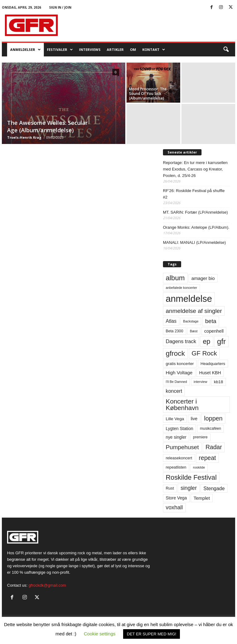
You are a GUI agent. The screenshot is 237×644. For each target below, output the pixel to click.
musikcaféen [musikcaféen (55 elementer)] (211, 429)
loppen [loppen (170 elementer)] (213, 418)
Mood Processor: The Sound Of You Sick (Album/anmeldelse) (148, 94)
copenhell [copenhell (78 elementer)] (214, 331)
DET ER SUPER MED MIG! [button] (152, 634)
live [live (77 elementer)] (194, 419)
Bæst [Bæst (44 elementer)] (194, 331)
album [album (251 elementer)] (175, 278)
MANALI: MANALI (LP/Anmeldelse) (194, 242)
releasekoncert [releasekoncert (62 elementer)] (179, 458)
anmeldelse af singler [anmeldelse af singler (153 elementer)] (194, 311)
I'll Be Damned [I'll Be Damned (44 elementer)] (176, 382)
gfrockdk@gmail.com (47, 585)
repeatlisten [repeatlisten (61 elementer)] (176, 467)
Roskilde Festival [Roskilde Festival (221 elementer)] (191, 477)
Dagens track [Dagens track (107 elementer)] (181, 341)
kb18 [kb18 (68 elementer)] (218, 382)
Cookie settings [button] (100, 634)
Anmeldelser (25, 50)
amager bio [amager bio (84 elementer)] (203, 278)
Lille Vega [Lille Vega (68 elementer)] (175, 419)
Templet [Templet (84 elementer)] (202, 498)
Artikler (115, 49)
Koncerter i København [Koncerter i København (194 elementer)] (182, 404)
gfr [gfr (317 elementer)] (221, 341)
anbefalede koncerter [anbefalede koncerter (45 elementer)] (181, 288)
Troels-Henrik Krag (24, 137)
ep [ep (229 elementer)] (206, 341)
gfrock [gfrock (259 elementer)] (175, 353)
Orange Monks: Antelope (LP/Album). (196, 227)
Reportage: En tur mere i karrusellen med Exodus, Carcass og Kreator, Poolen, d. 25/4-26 (195, 169)
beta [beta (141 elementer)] (211, 321)
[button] (226, 50)
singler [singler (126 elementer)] (189, 488)
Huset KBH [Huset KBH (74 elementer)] (210, 373)
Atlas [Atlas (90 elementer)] (171, 321)
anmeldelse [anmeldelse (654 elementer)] (189, 299)
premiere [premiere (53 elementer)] (200, 437)
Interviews (90, 49)
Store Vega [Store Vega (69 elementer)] (176, 498)
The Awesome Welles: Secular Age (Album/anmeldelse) (47, 126)
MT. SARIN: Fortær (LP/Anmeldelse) (195, 212)
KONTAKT (154, 50)
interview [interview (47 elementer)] (201, 382)
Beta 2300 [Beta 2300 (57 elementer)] (175, 331)
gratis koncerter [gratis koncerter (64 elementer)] (180, 364)
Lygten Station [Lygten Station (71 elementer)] (179, 429)
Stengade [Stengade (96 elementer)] (214, 488)
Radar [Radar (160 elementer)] (214, 447)
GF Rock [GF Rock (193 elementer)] (204, 353)
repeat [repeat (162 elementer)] (207, 458)
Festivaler (60, 50)
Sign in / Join (60, 7)
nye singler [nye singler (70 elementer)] (176, 437)
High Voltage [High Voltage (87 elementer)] (179, 373)
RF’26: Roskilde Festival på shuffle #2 (194, 194)
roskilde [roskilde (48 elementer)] (199, 467)
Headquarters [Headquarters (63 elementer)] (213, 364)
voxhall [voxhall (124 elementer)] (174, 507)
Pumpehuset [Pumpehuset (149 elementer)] (182, 447)
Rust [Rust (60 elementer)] (170, 488)
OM (133, 49)
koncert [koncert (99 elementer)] (174, 391)
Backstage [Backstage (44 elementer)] (191, 321)
